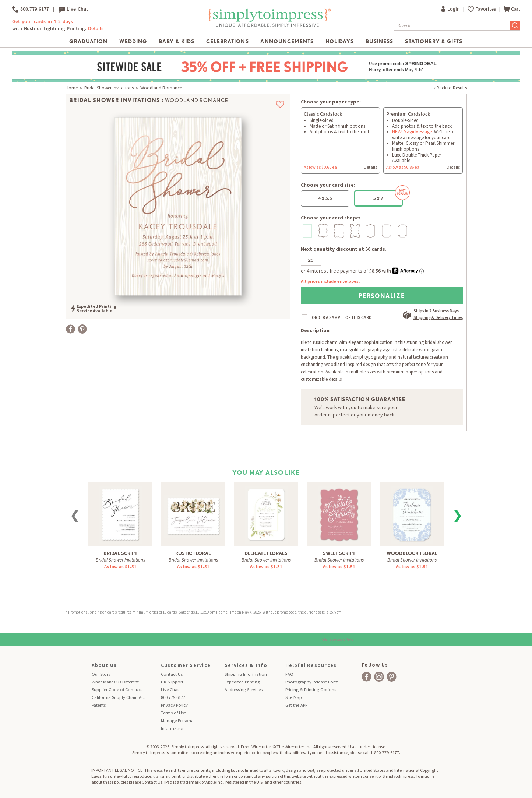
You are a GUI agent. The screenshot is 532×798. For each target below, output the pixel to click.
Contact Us (172, 674)
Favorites (486, 9)
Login (451, 9)
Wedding (133, 41)
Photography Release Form (312, 682)
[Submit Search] (515, 26)
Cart (512, 9)
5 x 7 (388, 196)
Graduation (88, 41)
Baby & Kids (177, 41)
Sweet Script (339, 553)
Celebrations (227, 41)
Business (380, 41)
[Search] (452, 26)
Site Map (294, 697)
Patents (99, 705)
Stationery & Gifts (434, 41)
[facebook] (367, 677)
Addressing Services (244, 690)
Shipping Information (246, 674)
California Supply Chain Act (118, 697)
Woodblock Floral (412, 553)
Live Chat (73, 9)
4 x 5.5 (325, 198)
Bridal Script (120, 553)
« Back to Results (450, 88)
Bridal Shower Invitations (109, 88)
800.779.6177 (31, 9)
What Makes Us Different (115, 682)
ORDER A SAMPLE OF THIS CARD (342, 317)
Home (72, 88)
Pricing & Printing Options (311, 690)
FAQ (289, 674)
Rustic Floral (193, 553)
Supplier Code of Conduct (117, 690)
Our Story (101, 674)
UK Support (172, 682)
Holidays (340, 41)
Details (96, 29)
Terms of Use (173, 713)
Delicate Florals (266, 553)
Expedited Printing (242, 682)
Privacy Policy (174, 705)
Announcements (287, 41)
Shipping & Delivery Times (438, 317)
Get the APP (296, 705)
